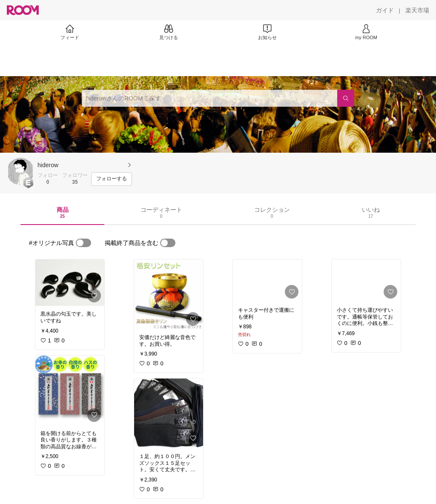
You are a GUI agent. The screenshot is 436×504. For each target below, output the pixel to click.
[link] (70, 283)
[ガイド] (385, 10)
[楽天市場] (417, 10)
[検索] (346, 98)
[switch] (83, 243)
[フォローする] (112, 179)
